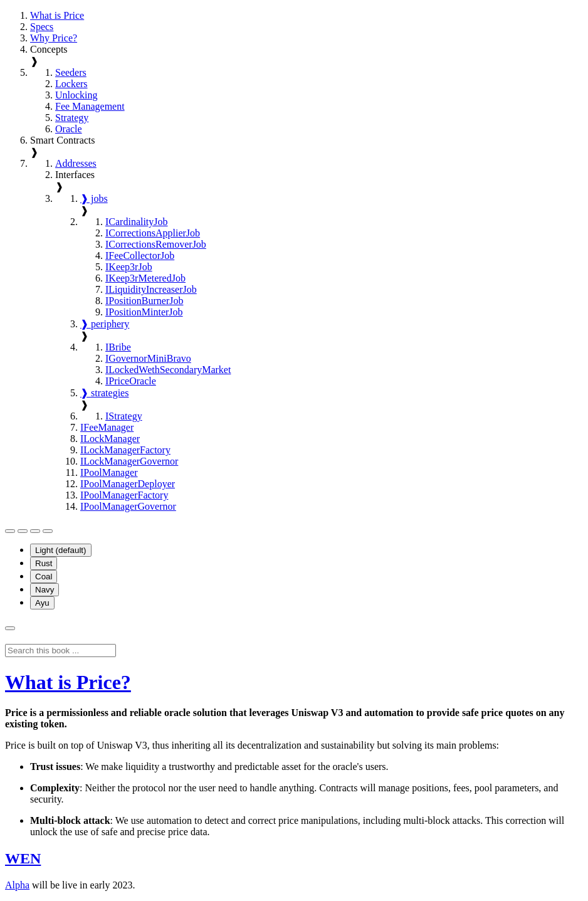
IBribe (118, 347)
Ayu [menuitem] (42, 603)
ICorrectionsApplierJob (153, 233)
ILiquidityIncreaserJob (151, 289)
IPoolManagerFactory (124, 495)
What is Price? (68, 682)
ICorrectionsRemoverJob (156, 244)
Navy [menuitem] (45, 590)
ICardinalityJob (137, 222)
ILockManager (110, 439)
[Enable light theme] (35, 531)
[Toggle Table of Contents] (10, 531)
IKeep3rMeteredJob (145, 278)
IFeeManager (107, 427)
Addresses (76, 163)
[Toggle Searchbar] (10, 628)
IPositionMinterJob (144, 312)
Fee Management (90, 106)
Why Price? (54, 38)
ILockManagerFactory (125, 450)
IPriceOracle (131, 381)
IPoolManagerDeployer (128, 484)
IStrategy (124, 416)
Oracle (69, 129)
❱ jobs (94, 198)
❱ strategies (104, 393)
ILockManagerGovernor (129, 461)
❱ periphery (105, 324)
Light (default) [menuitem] (61, 550)
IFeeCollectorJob (140, 256)
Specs (42, 27)
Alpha (17, 885)
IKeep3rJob (129, 267)
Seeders (71, 72)
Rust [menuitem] (44, 563)
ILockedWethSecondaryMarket (168, 370)
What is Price (57, 15)
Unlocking (76, 95)
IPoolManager (109, 472)
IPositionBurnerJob (144, 301)
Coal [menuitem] (44, 577)
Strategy (72, 118)
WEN (23, 858)
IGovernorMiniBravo (148, 358)
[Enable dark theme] (48, 531)
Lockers (71, 84)
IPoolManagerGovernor (128, 506)
